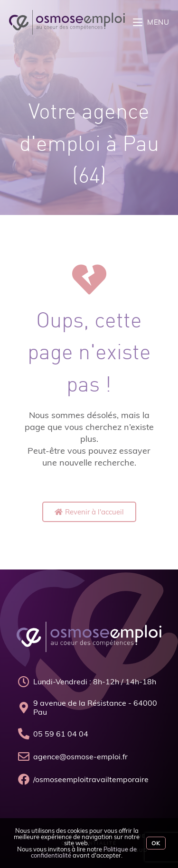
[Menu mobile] (151, 22)
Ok (156, 843)
